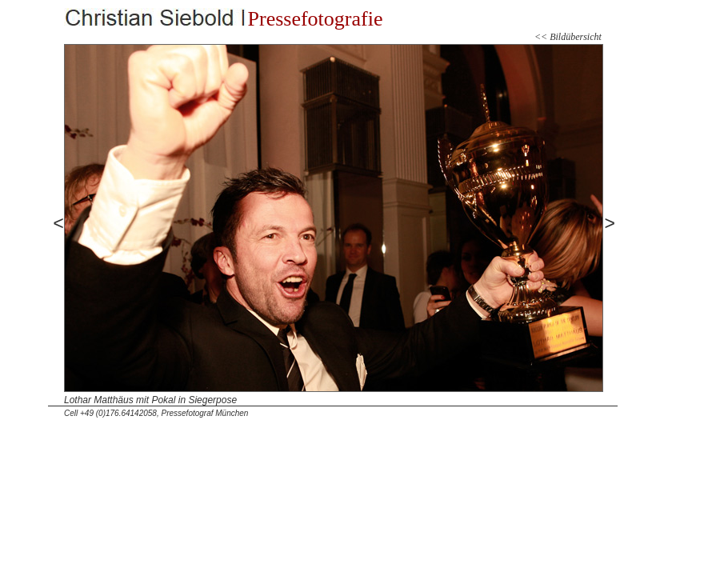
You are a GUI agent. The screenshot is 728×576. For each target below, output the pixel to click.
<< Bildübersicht (568, 37)
